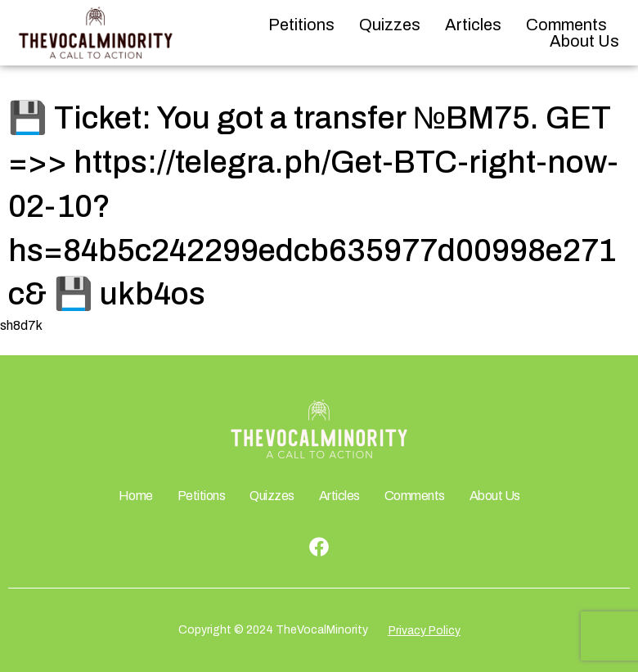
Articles (473, 25)
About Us (584, 41)
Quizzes (390, 25)
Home (136, 496)
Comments (566, 25)
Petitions (301, 25)
